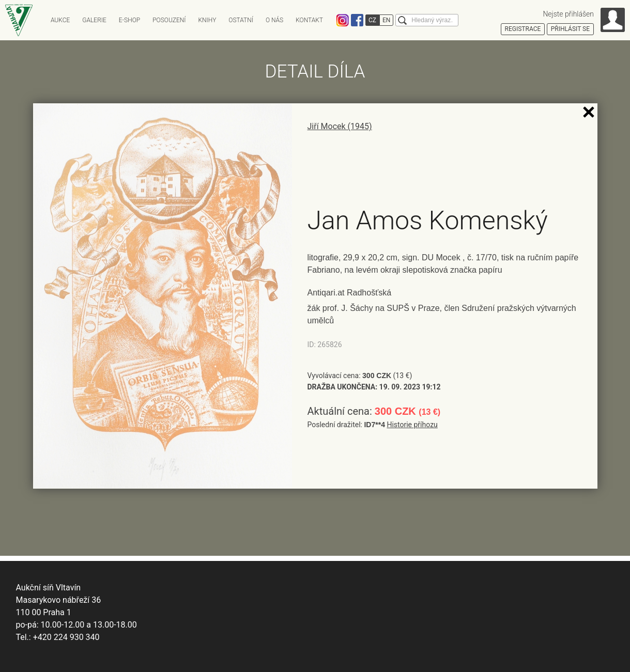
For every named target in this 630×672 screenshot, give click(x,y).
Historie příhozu (412, 425)
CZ (372, 20)
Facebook (357, 20)
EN (386, 20)
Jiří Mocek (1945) (340, 126)
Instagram (343, 20)
